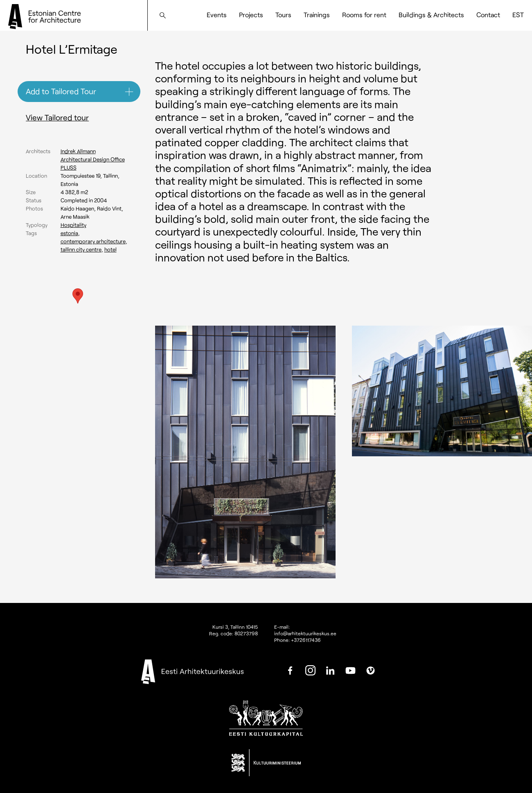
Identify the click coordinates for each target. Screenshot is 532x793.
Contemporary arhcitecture (93, 241)
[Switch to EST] (518, 15)
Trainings (317, 15)
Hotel (110, 249)
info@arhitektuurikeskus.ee (305, 633)
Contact (488, 15)
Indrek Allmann (78, 151)
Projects (251, 15)
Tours (283, 15)
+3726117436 (306, 640)
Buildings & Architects (431, 15)
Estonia (69, 233)
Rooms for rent (364, 15)
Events (217, 15)
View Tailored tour (57, 117)
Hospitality (73, 225)
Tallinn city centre (81, 249)
